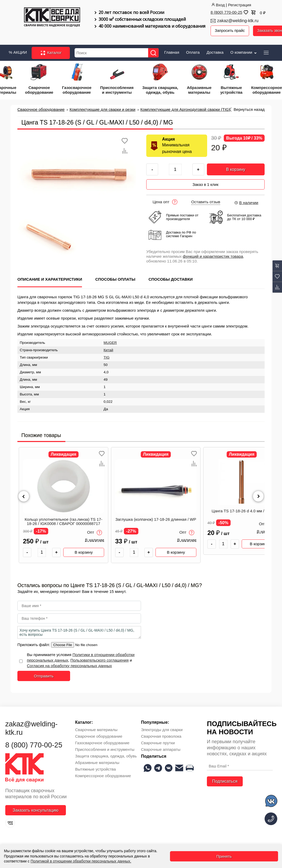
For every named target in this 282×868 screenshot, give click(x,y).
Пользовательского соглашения (99, 658)
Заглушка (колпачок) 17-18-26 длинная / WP (156, 517)
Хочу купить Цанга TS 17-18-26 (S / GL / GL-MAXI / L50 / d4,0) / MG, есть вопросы (79, 630)
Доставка (215, 51)
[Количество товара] (42, 550)
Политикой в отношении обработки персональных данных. (81, 861)
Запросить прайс (230, 31)
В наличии (246, 201)
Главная (172, 51)
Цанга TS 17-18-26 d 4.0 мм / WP (242, 509)
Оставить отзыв (206, 200)
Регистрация (240, 5)
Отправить (44, 674)
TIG (107, 356)
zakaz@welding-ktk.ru (238, 21)
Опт (94, 531)
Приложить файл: (34, 643)
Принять (224, 856)
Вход (218, 5)
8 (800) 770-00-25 (226, 12)
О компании (244, 51)
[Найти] (155, 52)
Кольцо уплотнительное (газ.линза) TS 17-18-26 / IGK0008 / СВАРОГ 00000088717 (64, 519)
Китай (108, 348)
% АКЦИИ (18, 51)
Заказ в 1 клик (205, 183)
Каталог (51, 52)
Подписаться (225, 779)
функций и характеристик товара (213, 254)
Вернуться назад (249, 109)
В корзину (236, 169)
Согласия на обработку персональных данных (69, 664)
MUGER (110, 341)
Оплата (193, 51)
